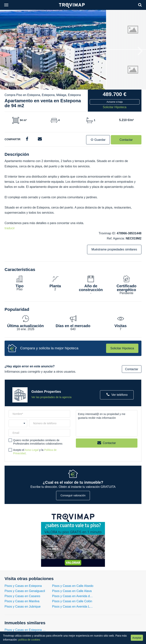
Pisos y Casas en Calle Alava (72, 591)
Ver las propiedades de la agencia (51, 397)
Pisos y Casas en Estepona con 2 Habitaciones (25, 630)
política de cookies (29, 640)
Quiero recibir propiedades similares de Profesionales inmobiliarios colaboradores (38, 442)
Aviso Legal (32, 450)
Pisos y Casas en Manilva (22, 601)
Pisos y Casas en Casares (22, 596)
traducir (10, 228)
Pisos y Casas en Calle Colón (72, 601)
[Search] (140, 5)
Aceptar (137, 638)
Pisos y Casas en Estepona (23, 586)
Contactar (126, 140)
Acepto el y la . (35, 452)
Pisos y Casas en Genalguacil (25, 591)
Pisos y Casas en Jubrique (23, 607)
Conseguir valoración (73, 495)
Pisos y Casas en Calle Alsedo (73, 586)
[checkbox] (10, 440)
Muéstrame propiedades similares (114, 249)
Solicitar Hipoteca (122, 348)
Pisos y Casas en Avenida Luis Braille (73, 607)
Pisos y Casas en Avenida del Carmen (73, 596)
